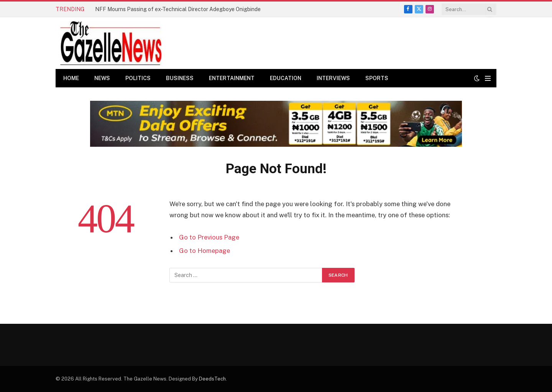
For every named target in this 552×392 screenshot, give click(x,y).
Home (71, 78)
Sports (377, 78)
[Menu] (488, 78)
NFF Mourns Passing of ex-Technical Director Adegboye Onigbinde (178, 9)
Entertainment (232, 78)
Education (286, 78)
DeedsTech (212, 379)
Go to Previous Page (209, 237)
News (102, 78)
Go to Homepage (205, 251)
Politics (138, 78)
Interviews (333, 78)
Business (180, 78)
